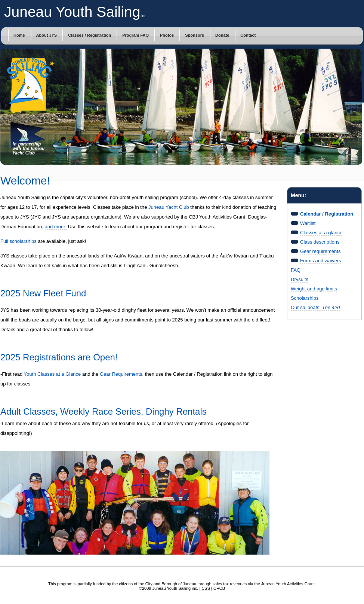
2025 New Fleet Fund (43, 293)
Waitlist (308, 223)
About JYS (47, 35)
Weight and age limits (314, 289)
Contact (248, 35)
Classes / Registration (90, 35)
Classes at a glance (321, 233)
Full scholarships (18, 241)
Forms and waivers (321, 261)
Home (19, 35)
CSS (206, 588)
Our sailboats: (315, 307)
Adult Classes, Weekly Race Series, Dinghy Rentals (104, 411)
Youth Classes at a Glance (53, 374)
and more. (56, 227)
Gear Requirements (121, 374)
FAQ (296, 270)
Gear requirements (320, 251)
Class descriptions (320, 242)
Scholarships (305, 298)
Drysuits (300, 279)
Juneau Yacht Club (169, 207)
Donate (222, 35)
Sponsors (195, 35)
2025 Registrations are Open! (59, 357)
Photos (167, 35)
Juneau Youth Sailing (72, 12)
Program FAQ (135, 35)
